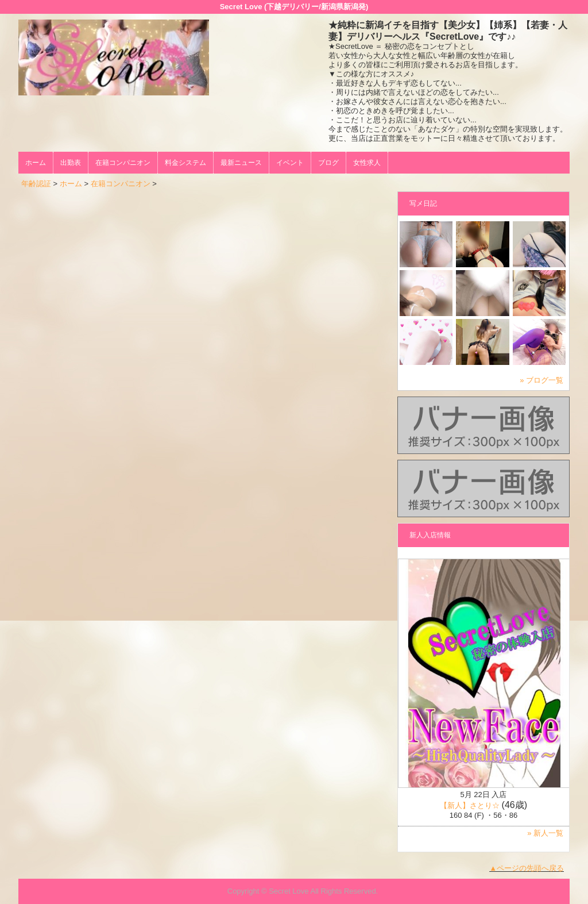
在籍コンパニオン (123, 163)
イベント (290, 163)
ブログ (328, 163)
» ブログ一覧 (541, 380)
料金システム (185, 163)
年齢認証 (36, 184)
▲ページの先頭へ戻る (527, 868)
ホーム (36, 163)
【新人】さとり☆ (470, 805)
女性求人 (367, 163)
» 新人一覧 (545, 833)
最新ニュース (241, 163)
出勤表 (71, 163)
